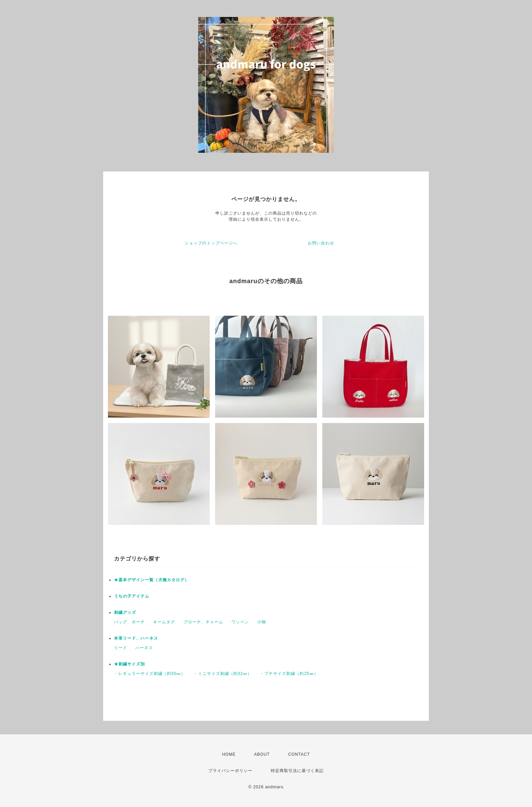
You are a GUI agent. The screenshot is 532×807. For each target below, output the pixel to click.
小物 (262, 622)
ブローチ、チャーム (203, 622)
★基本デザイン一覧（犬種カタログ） (151, 580)
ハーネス (144, 648)
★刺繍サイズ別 (129, 664)
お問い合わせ (321, 243)
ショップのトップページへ (211, 243)
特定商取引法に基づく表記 (297, 771)
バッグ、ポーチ (129, 622)
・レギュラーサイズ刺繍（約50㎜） (150, 674)
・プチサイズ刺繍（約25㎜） (289, 674)
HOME (229, 754)
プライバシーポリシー (230, 771)
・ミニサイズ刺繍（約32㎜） (223, 674)
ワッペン (240, 622)
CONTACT (299, 754)
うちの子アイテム (132, 596)
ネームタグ (164, 622)
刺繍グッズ (125, 612)
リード (121, 648)
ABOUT (262, 754)
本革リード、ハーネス (136, 638)
